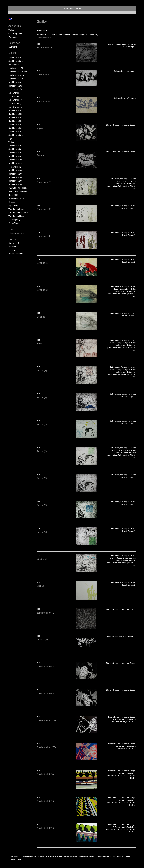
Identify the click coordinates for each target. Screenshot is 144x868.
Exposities (14, 43)
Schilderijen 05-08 (16, 163)
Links (11, 229)
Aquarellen (13, 206)
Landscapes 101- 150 (18, 72)
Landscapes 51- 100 (17, 75)
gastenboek (14, 250)
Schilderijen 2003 (16, 184)
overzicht (13, 47)
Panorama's (14, 65)
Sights (11, 139)
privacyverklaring (16, 254)
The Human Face (16, 209)
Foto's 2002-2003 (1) (18, 188)
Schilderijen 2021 (16, 110)
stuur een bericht (44, 37)
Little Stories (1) (15, 107)
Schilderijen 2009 (16, 160)
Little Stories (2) (15, 103)
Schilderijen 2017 (16, 125)
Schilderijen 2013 (16, 146)
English (10, 19)
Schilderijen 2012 (16, 149)
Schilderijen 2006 (16, 174)
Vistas (11, 142)
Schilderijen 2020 (16, 114)
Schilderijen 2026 (16, 58)
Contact (13, 239)
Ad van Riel (68, 8)
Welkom (12, 30)
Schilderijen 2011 (16, 153)
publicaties (13, 37)
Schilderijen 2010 (16, 156)
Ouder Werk (14, 223)
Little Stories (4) (15, 96)
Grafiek (12, 202)
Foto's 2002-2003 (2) (18, 191)
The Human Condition (18, 213)
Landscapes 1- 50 (16, 79)
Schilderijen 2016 (16, 128)
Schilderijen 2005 (16, 177)
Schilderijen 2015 (16, 132)
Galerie (13, 53)
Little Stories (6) (15, 89)
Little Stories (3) (15, 100)
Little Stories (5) (15, 93)
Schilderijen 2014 (16, 135)
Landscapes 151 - (16, 68)
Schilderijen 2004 (16, 181)
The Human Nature (17, 216)
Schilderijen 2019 (16, 117)
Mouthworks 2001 (16, 199)
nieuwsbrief (14, 243)
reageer (12, 247)
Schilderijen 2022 (16, 86)
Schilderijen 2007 (16, 170)
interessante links (16, 233)
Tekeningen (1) (15, 220)
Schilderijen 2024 (16, 61)
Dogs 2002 (13, 195)
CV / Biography (15, 34)
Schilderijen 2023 (16, 82)
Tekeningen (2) (15, 167)
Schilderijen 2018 (16, 121)
